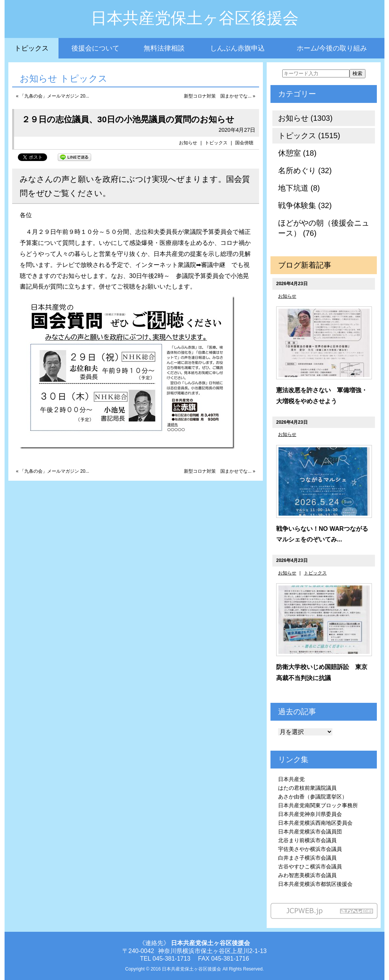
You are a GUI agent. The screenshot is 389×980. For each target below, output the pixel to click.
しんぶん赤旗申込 (237, 48)
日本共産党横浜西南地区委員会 (315, 823)
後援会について (95, 48)
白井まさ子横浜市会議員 (307, 858)
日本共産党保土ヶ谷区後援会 (195, 18)
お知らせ (188, 143)
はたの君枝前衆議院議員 (307, 788)
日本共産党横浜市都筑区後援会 (315, 884)
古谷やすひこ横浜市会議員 (310, 866)
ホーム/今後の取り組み (332, 48)
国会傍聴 (244, 143)
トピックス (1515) (309, 136)
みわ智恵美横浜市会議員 (307, 875)
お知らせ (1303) (305, 118)
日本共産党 (291, 779)
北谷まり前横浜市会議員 (307, 840)
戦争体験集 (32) (305, 205)
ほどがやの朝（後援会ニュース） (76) (324, 228)
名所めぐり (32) (305, 170)
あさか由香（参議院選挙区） (313, 797)
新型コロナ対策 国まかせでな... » (220, 96)
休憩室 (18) (297, 153)
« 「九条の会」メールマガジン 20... (53, 96)
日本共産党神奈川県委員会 (310, 814)
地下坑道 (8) (299, 188)
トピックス (32, 48)
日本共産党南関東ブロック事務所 (318, 805)
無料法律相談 (164, 48)
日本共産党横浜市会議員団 (310, 832)
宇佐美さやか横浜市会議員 (310, 849)
